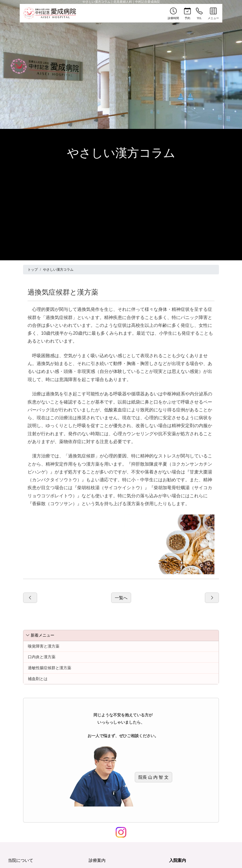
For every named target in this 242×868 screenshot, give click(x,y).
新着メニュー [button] (40, 635)
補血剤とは (38, 679)
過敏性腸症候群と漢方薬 (50, 668)
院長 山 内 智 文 (154, 777)
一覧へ (121, 598)
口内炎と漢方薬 (42, 657)
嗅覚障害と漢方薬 (44, 646)
